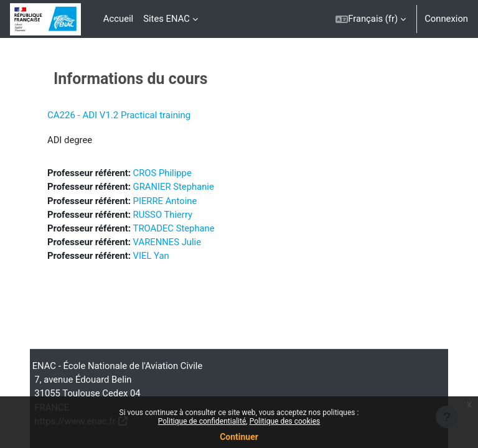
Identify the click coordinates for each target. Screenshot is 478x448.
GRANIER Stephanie (174, 187)
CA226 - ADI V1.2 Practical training (119, 115)
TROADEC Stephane (174, 228)
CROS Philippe (162, 173)
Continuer (239, 437)
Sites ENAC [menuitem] (166, 19)
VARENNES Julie (167, 242)
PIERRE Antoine (165, 201)
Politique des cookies (285, 421)
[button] (371, 19)
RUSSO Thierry (163, 215)
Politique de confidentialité (202, 421)
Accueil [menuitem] (118, 19)
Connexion (446, 19)
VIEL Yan (151, 256)
